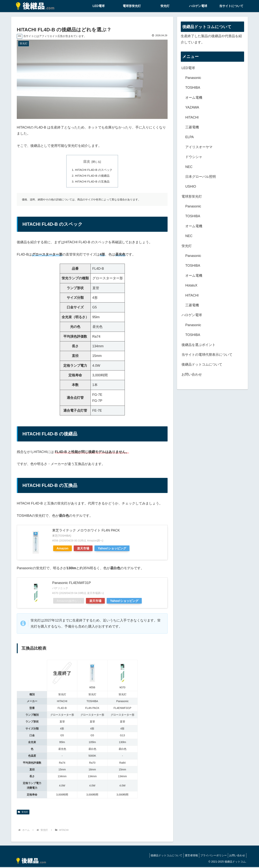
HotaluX (191, 285)
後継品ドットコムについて (202, 364)
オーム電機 (194, 98)
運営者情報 (188, 856)
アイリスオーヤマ (199, 147)
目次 (87, 162)
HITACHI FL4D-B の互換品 (92, 182)
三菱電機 (192, 127)
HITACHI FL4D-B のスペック (94, 170)
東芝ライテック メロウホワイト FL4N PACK (86, 531)
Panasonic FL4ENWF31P (72, 584)
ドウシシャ (194, 157)
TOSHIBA (193, 88)
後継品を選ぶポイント (198, 345)
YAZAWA (192, 107)
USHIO (191, 186)
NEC (189, 167)
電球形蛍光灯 (192, 196)
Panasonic (193, 78)
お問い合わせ (192, 374)
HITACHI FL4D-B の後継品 (92, 176)
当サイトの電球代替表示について (207, 355)
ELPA (190, 137)
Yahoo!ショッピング (112, 549)
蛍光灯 (23, 813)
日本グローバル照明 (201, 177)
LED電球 (188, 68)
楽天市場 (83, 549)
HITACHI (192, 117)
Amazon (62, 549)
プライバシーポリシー (211, 856)
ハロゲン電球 (192, 315)
